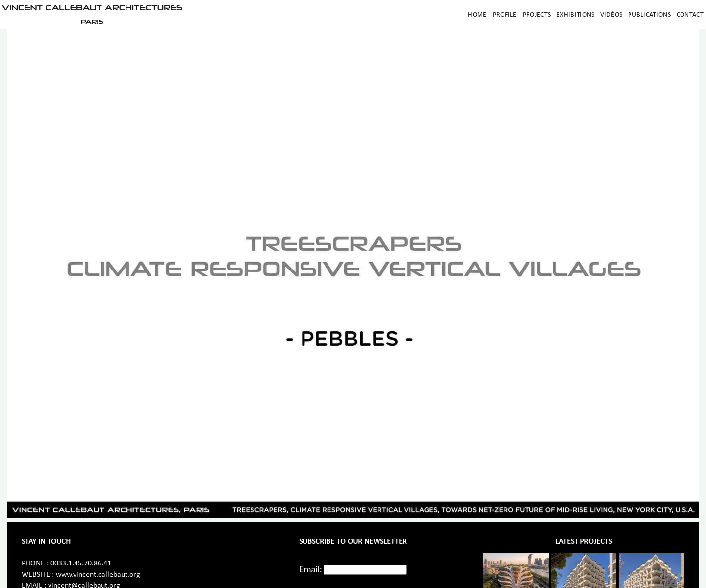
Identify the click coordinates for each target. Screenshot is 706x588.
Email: (311, 569)
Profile (505, 15)
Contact (690, 15)
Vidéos (611, 15)
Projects (537, 15)
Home (477, 15)
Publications (649, 15)
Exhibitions (575, 15)
